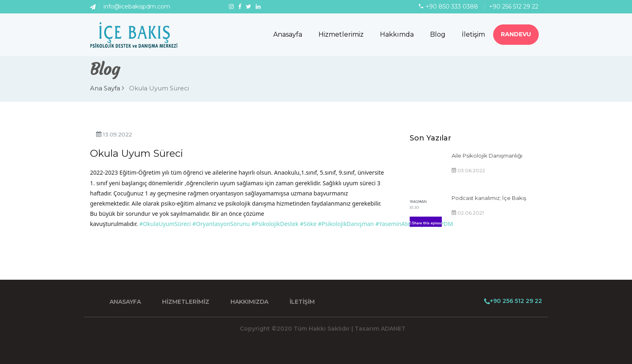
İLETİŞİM (302, 302)
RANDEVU (516, 34)
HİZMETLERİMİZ (186, 302)
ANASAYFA (125, 302)
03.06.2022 (468, 170)
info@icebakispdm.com (137, 7)
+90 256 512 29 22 (514, 7)
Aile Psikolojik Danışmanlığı (487, 156)
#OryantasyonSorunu (221, 224)
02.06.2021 (468, 213)
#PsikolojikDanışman (346, 224)
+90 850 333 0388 (452, 7)
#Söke (308, 224)
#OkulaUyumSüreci (165, 224)
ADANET (393, 329)
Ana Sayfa (107, 88)
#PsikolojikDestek (275, 224)
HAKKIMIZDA (249, 302)
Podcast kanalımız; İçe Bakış (489, 198)
